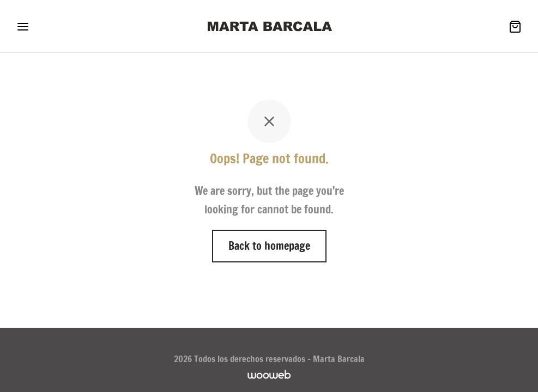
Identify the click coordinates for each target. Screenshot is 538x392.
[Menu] (23, 27)
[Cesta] (515, 27)
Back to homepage (269, 246)
